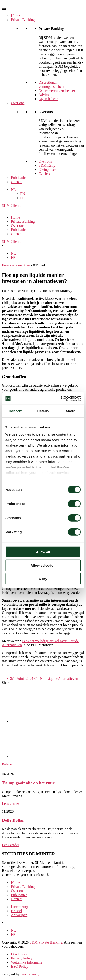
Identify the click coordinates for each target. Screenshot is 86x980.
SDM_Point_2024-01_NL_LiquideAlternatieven (40, 679)
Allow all (43, 552)
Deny (43, 579)
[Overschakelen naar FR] (13, 257)
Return (7, 764)
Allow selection (43, 565)
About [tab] (70, 411)
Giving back (48, 169)
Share (6, 683)
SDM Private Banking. (46, 942)
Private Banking (23, 20)
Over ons (18, 103)
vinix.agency (30, 974)
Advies (44, 95)
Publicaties (19, 178)
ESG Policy (20, 966)
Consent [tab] (15, 411)
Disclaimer (19, 954)
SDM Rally (47, 165)
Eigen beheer (48, 99)
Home (15, 16)
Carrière (44, 174)
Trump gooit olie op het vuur (28, 783)
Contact (17, 182)
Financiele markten (16, 265)
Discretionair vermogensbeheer (51, 84)
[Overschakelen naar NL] (13, 253)
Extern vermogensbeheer (57, 91)
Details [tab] (43, 411)
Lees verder (10, 804)
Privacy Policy (22, 958)
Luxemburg (19, 907)
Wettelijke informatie (27, 962)
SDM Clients (11, 206)
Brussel (17, 911)
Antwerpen (19, 915)
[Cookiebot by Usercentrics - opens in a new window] (61, 398)
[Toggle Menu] (4, 9)
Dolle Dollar (13, 820)
